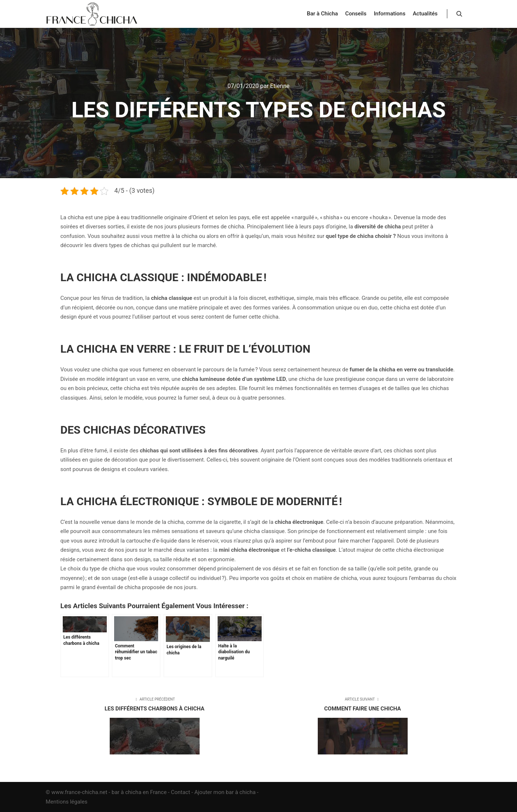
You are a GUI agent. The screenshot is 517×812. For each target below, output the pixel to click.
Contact (181, 792)
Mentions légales (67, 802)
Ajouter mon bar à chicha (225, 792)
